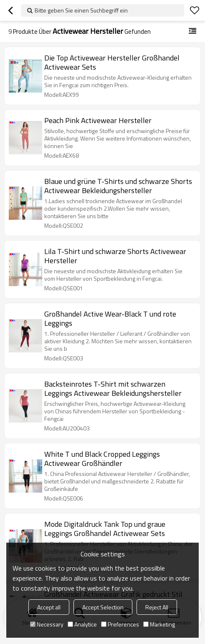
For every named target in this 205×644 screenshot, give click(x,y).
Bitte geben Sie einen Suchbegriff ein (81, 10)
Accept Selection (103, 607)
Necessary (47, 624)
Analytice (82, 624)
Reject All (157, 607)
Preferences (120, 624)
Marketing (159, 624)
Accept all (49, 607)
